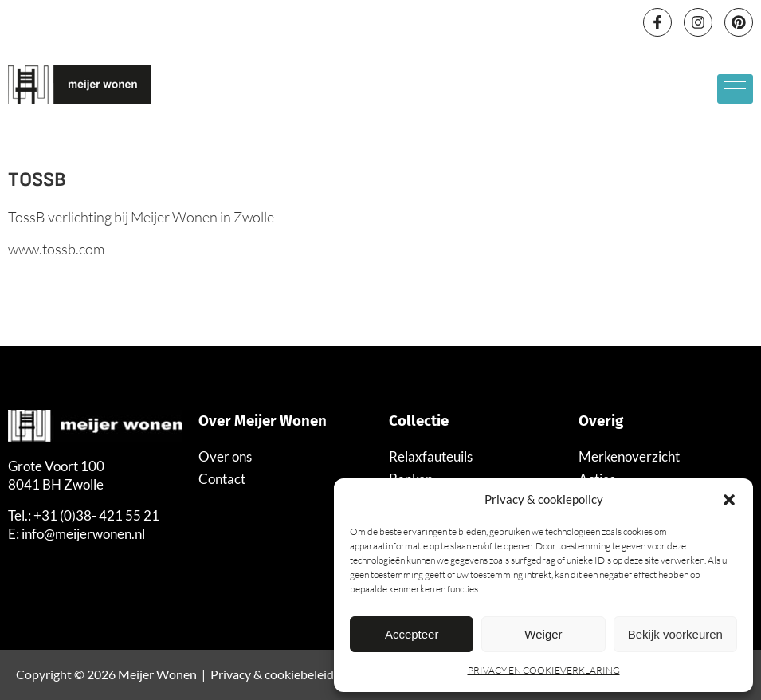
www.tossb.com (56, 249)
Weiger (543, 634)
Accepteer (412, 634)
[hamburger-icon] (735, 89)
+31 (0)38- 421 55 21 (96, 515)
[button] (729, 500)
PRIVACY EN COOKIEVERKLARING (544, 670)
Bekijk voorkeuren (675, 634)
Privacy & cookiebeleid (272, 674)
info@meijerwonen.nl (83, 534)
